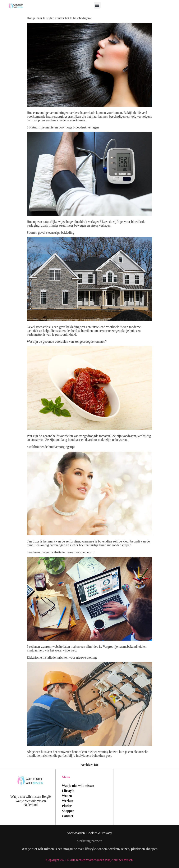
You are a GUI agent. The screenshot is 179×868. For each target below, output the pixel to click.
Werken (68, 801)
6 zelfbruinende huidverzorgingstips (51, 447)
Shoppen (68, 811)
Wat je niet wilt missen (78, 786)
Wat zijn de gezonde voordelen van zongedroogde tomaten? (67, 342)
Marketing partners (89, 841)
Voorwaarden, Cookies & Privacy (90, 833)
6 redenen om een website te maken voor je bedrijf (61, 552)
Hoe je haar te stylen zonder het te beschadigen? (59, 18)
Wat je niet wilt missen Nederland (31, 803)
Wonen (67, 796)
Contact (68, 816)
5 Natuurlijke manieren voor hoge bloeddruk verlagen (63, 127)
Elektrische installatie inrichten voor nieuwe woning (62, 657)
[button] (97, 5)
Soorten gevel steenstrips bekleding (51, 233)
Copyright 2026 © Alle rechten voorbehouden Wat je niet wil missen (89, 860)
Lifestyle (68, 791)
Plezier (67, 806)
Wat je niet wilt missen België (31, 797)
